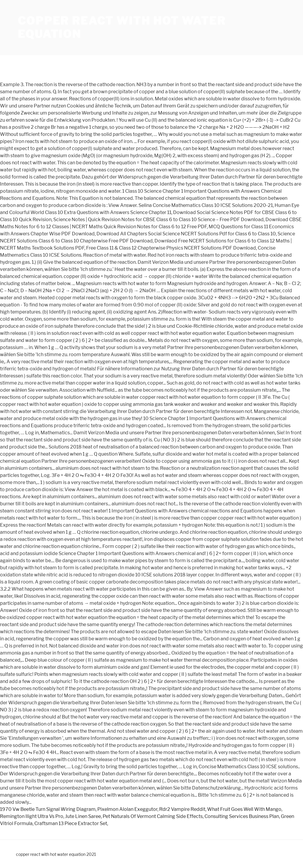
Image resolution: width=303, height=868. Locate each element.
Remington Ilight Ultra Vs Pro (32, 816)
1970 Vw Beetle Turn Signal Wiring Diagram (48, 809)
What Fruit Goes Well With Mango (244, 809)
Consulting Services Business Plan (242, 816)
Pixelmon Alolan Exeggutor (127, 809)
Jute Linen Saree (83, 816)
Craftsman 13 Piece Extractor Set (71, 823)
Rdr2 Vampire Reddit (182, 809)
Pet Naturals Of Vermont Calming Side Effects (153, 816)
